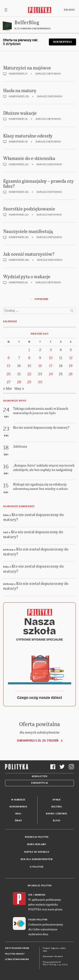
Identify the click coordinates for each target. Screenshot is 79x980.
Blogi (57, 821)
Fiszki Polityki (38, 920)
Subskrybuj (62, 42)
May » (19, 389)
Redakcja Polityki (37, 837)
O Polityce (37, 867)
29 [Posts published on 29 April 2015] (29, 382)
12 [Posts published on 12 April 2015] (71, 358)
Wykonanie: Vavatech (53, 956)
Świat (18, 821)
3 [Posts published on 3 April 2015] (51, 350)
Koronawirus (18, 807)
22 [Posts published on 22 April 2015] (29, 374)
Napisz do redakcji (37, 852)
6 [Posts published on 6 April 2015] (9, 358)
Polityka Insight (15, 954)
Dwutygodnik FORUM (17, 948)
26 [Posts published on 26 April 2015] (71, 374)
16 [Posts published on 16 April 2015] (40, 366)
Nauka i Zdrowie (57, 814)
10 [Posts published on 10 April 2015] (51, 358)
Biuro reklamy (37, 844)
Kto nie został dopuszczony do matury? (33, 517)
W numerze (18, 800)
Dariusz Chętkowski (48, 74)
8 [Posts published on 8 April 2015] (29, 358)
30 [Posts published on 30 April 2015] (40, 382)
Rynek (57, 800)
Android (40, 895)
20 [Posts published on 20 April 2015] (9, 374)
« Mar (8, 389)
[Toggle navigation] (6, 10)
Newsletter (39, 776)
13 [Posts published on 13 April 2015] (9, 366)
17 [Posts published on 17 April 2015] (51, 366)
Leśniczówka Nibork (17, 959)
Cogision (55, 948)
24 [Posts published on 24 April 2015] (51, 374)
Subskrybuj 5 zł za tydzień (38, 741)
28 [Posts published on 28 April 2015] (19, 382)
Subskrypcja (39, 783)
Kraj (18, 814)
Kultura (57, 807)
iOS (30, 895)
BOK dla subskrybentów (37, 859)
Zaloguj (69, 10)
